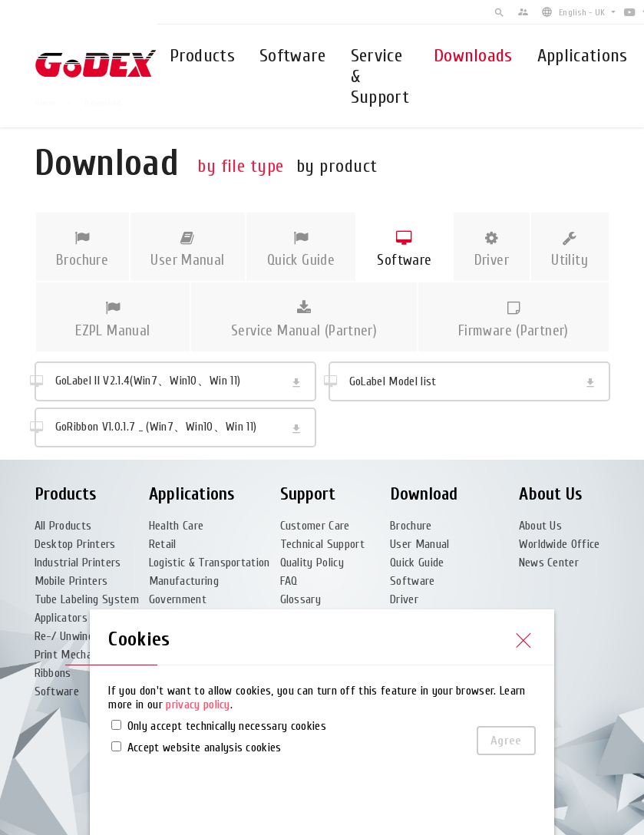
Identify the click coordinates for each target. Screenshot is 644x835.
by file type (241, 166)
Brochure (83, 250)
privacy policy (198, 705)
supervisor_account (523, 12)
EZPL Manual (113, 320)
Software (293, 56)
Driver (492, 250)
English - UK (582, 12)
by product (337, 166)
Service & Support (380, 76)
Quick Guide (301, 250)
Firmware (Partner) (513, 320)
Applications (583, 56)
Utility (570, 250)
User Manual (188, 250)
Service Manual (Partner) (304, 320)
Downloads (473, 56)
